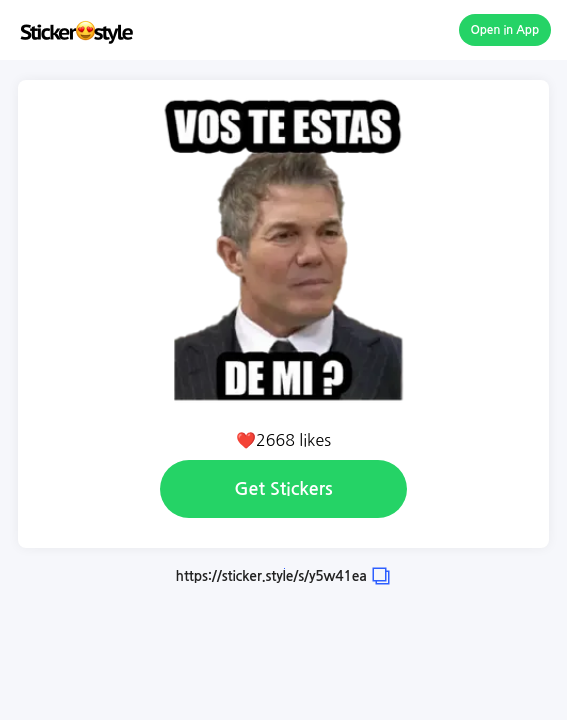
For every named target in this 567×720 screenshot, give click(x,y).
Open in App (505, 30)
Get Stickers (283, 489)
